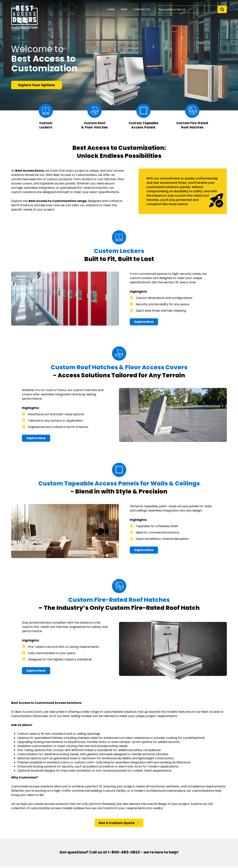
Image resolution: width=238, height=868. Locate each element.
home (111, 10)
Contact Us (141, 10)
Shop (124, 10)
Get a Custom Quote (117, 824)
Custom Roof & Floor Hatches (95, 125)
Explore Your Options (37, 85)
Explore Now (144, 322)
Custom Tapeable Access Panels (143, 125)
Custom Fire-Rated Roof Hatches (192, 125)
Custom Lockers (46, 125)
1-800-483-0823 (124, 853)
